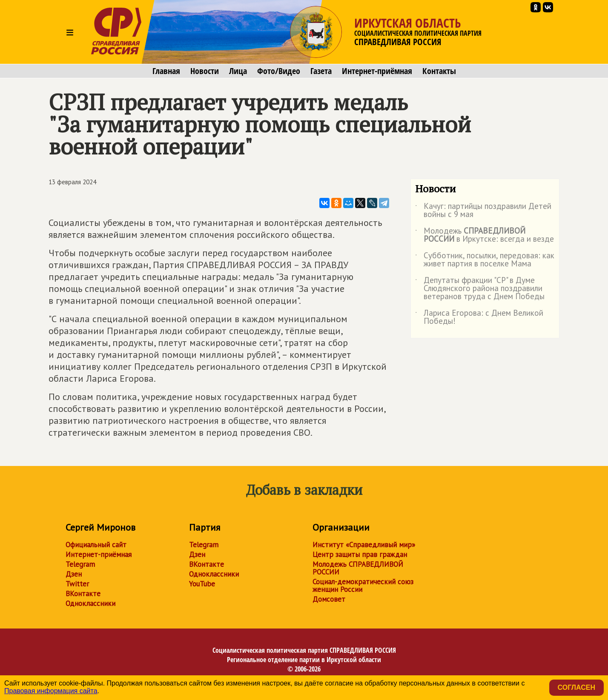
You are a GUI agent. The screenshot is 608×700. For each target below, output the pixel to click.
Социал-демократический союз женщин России (363, 586)
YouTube (202, 584)
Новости (205, 71)
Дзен (74, 574)
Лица (238, 71)
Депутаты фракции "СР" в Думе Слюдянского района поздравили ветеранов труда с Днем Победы (480, 289)
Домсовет (329, 599)
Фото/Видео (279, 71)
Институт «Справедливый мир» (364, 545)
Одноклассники (90, 603)
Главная (166, 71)
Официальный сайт (96, 545)
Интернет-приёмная (377, 71)
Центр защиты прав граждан (360, 554)
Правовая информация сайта (51, 691)
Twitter (77, 584)
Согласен (576, 687)
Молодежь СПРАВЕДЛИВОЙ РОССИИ (358, 568)
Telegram (80, 564)
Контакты (439, 71)
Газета (321, 71)
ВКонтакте (83, 594)
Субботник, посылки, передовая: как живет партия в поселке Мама (485, 260)
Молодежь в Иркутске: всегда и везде (485, 235)
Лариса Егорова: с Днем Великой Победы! (479, 317)
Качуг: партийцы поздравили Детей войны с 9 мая (483, 211)
